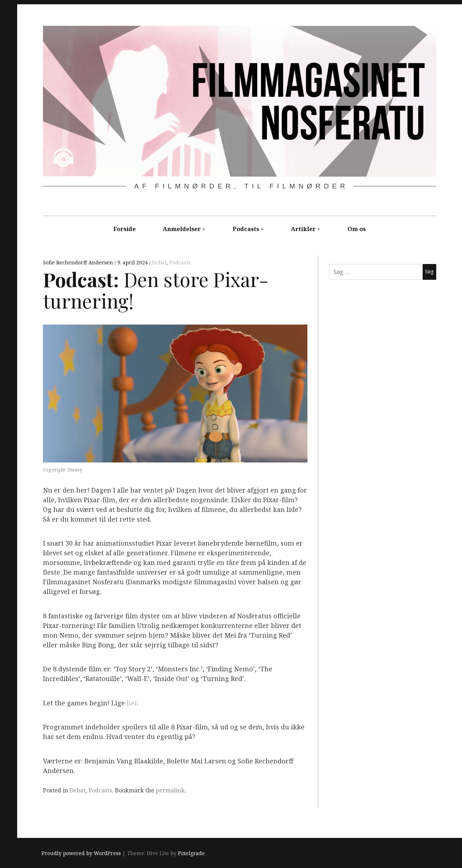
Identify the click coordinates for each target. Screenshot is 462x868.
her (132, 703)
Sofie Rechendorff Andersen (79, 262)
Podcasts (246, 229)
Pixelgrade (191, 853)
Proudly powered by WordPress (81, 853)
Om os (357, 229)
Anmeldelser (182, 229)
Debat (159, 262)
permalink (170, 790)
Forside (125, 229)
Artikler (303, 229)
